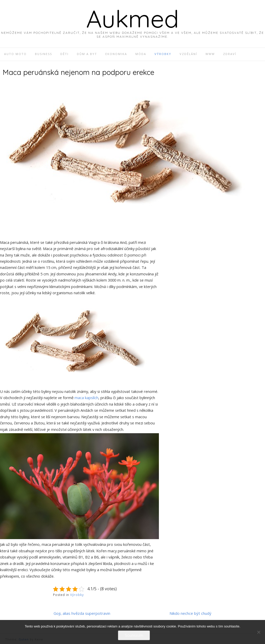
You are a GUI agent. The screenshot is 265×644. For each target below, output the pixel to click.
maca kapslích (86, 398)
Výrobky (77, 595)
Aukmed (132, 19)
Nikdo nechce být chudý (190, 613)
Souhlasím (134, 635)
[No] (259, 632)
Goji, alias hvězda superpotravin (82, 613)
